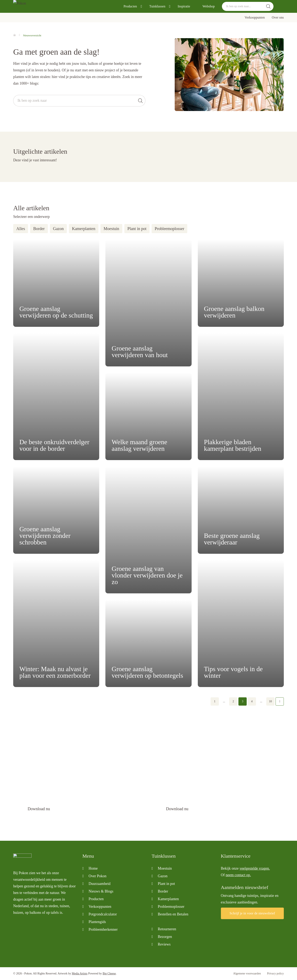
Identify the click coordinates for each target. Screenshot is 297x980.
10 (270, 701)
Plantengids (97, 922)
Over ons (278, 17)
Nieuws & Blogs (101, 891)
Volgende (280, 701)
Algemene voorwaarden (247, 974)
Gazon (58, 229)
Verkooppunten (255, 17)
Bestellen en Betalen (173, 914)
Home (93, 868)
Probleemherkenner (103, 929)
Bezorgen (165, 937)
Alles (21, 229)
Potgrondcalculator (103, 914)
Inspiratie (184, 6)
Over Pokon (98, 876)
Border (39, 229)
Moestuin (111, 229)
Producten (130, 6)
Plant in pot (137, 229)
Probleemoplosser (169, 229)
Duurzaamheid (100, 884)
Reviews (164, 944)
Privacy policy (275, 974)
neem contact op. (238, 875)
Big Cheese (109, 974)
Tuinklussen (157, 6)
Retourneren (167, 929)
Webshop (209, 6)
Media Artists (80, 974)
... (224, 701)
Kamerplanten (84, 229)
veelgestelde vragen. (255, 868)
